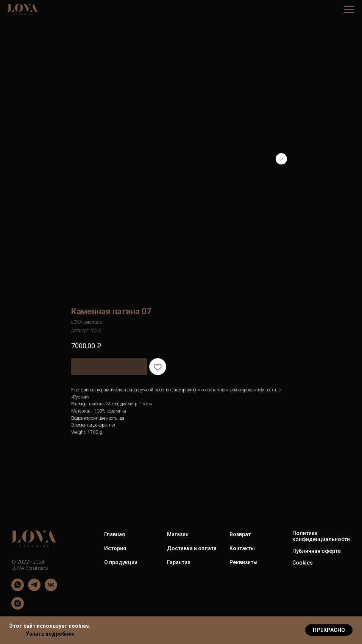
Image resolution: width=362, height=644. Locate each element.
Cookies (303, 563)
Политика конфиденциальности (321, 536)
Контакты (242, 548)
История (115, 548)
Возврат (240, 534)
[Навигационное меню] (349, 9)
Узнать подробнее (50, 634)
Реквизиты (243, 562)
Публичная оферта (317, 551)
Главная (115, 534)
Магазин (178, 534)
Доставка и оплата (192, 548)
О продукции (121, 562)
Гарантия (179, 562)
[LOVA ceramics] (18, 589)
